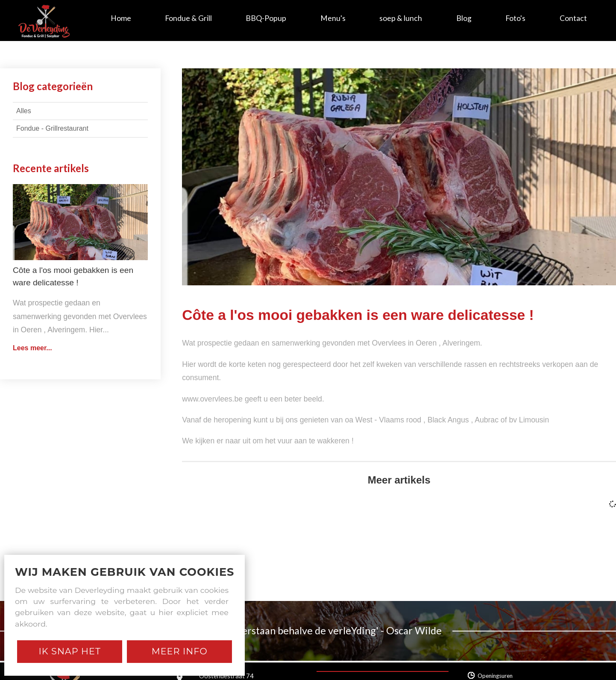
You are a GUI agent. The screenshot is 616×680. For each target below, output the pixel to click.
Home (121, 18)
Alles (24, 111)
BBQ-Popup (266, 18)
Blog (464, 18)
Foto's (515, 18)
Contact (573, 18)
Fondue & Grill (188, 18)
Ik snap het (70, 651)
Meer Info (180, 651)
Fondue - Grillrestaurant (52, 128)
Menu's (333, 18)
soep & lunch (401, 18)
